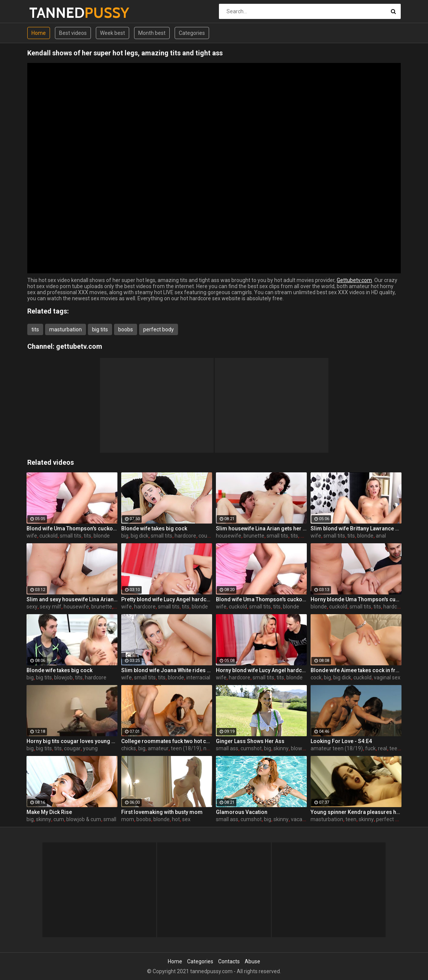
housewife (229, 536)
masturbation (66, 329)
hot (176, 819)
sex (186, 819)
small (110, 819)
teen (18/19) (186, 748)
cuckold (48, 536)
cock (316, 677)
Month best (152, 33)
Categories (192, 33)
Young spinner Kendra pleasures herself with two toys (356, 812)
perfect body (159, 329)
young (90, 748)
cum (59, 819)
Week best (112, 33)
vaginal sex (387, 677)
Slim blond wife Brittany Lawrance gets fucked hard (356, 528)
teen (351, 819)
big (125, 536)
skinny (281, 748)
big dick (140, 536)
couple (206, 536)
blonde (102, 536)
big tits (100, 329)
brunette (254, 536)
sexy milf (51, 607)
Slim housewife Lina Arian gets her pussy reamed (261, 528)
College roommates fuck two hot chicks (167, 741)
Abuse (252, 961)
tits (35, 329)
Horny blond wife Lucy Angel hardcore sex (261, 670)
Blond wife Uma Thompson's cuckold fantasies (72, 528)
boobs (126, 329)
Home (39, 33)
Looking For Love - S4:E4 (341, 741)
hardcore (185, 536)
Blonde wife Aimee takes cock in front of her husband (356, 670)
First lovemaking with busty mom (162, 812)
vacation (301, 819)
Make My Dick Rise (49, 812)
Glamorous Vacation (242, 812)
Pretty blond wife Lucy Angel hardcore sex (167, 599)
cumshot (251, 748)
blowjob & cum (84, 819)
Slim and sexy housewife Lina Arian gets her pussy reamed (72, 599)
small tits (71, 536)
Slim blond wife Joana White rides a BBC (167, 670)
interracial (198, 677)
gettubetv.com (79, 346)
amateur (158, 748)
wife (32, 536)
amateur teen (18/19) (337, 748)
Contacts (229, 961)
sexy (32, 607)
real (383, 748)
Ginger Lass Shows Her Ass (250, 741)
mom (128, 819)
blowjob (63, 677)
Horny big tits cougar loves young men (72, 741)
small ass (227, 748)
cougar (72, 748)
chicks (129, 748)
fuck (370, 748)
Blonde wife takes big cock (154, 528)
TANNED (49, 13)
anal (381, 536)
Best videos (73, 33)
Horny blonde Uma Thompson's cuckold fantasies (356, 599)
